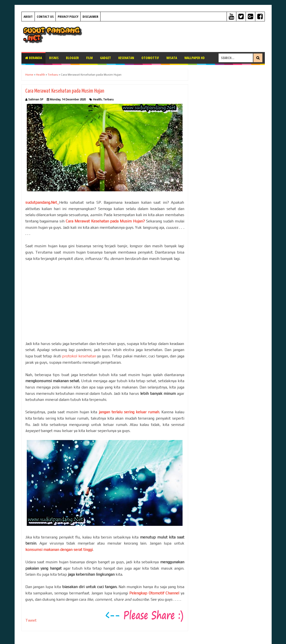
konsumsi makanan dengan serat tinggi (59, 550)
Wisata (172, 58)
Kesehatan (126, 58)
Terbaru (108, 99)
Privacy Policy (68, 17)
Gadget (106, 58)
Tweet (31, 620)
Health (97, 99)
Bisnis (54, 58)
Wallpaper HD (194, 58)
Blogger (72, 58)
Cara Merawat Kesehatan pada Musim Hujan (65, 91)
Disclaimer (90, 17)
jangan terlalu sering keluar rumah (129, 412)
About (28, 17)
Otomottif (150, 58)
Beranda (33, 58)
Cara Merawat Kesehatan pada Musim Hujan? (105, 221)
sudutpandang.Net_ (42, 202)
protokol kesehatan (79, 356)
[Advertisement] (176, 36)
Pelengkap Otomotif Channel (154, 593)
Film (89, 58)
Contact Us (45, 17)
